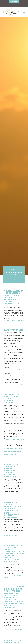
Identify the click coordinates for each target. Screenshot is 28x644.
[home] (11, 12)
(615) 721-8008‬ (14, 5)
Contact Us (14, 2)
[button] (24, 12)
